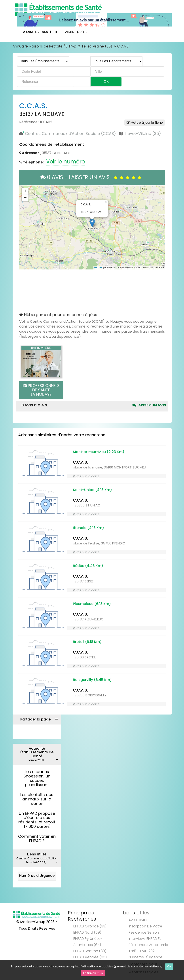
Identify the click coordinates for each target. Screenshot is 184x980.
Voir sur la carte (86, 476)
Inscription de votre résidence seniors (145, 929)
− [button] (25, 198)
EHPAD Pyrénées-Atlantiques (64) (88, 942)
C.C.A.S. (80, 462)
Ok (169, 967)
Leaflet (98, 267)
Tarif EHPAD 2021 (142, 951)
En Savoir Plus (93, 973)
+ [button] (25, 191)
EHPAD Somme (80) (90, 951)
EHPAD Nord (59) (87, 932)
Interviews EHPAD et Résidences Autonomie (148, 942)
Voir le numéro (65, 162)
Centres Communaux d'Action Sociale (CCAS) (70, 134)
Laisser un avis (149, 405)
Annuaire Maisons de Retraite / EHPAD (45, 46)
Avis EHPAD (138, 920)
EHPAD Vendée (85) (90, 957)
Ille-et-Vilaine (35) (97, 46)
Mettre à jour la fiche (145, 123)
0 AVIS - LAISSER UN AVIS (92, 177)
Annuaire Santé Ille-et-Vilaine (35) (55, 32)
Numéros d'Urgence (37, 876)
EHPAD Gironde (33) (90, 926)
